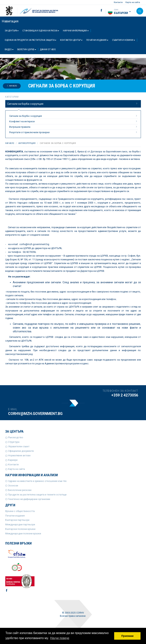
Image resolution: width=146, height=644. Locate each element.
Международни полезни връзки (23, 534)
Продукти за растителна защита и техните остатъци (37, 495)
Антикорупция (27, 143)
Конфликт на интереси (74, 121)
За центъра (12, 31)
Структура (14, 442)
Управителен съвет (19, 446)
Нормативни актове (19, 455)
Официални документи (21, 451)
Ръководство (16, 437)
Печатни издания (97, 40)
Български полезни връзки (20, 529)
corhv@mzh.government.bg (35, 414)
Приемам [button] (127, 636)
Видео (9, 49)
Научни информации (76, 31)
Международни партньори (20, 524)
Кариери (13, 460)
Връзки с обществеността (20, 511)
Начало (12, 86)
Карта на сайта (133, 2)
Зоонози (13, 486)
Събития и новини (124, 40)
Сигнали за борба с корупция (73, 104)
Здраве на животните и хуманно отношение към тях (37, 481)
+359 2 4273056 (125, 395)
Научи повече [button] (60, 638)
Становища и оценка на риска (41, 31)
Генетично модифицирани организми (29, 499)
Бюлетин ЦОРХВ (27, 49)
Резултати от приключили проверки (74, 132)
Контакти (118, 2)
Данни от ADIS (48, 49)
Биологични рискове (20, 490)
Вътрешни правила (74, 127)
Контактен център (71, 40)
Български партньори (17, 520)
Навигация (10, 21)
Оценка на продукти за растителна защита (31, 40)
